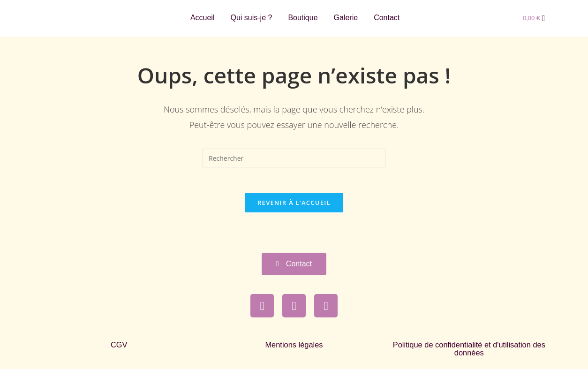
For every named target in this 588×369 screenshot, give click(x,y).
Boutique (303, 18)
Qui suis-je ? (251, 18)
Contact (387, 18)
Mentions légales (294, 348)
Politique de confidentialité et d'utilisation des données (469, 352)
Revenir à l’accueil (294, 205)
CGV (119, 348)
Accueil (203, 18)
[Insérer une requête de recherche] (294, 158)
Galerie (346, 18)
